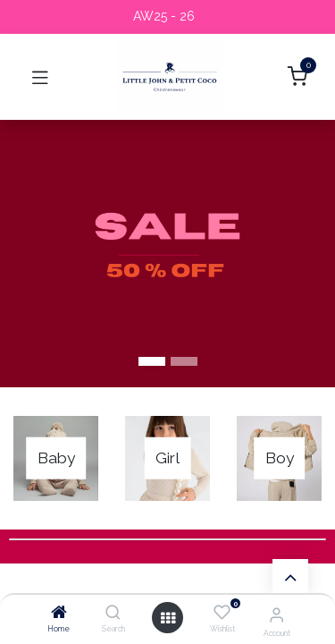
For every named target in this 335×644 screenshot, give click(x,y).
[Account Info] (276, 614)
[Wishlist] (222, 613)
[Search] (113, 614)
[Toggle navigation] (40, 77)
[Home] (59, 614)
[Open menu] (168, 618)
